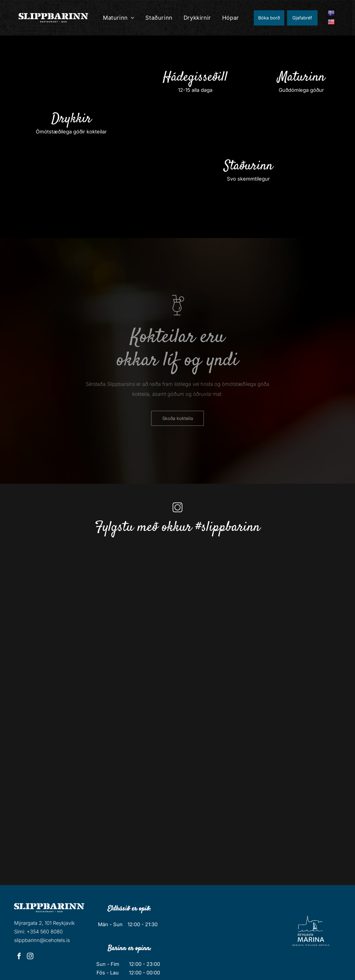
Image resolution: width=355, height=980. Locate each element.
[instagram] (30, 957)
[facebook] (19, 957)
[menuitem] (119, 18)
